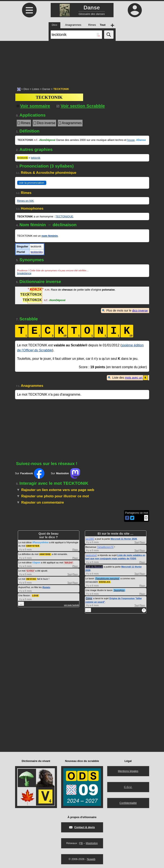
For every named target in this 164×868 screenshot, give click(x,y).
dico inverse (140, 311)
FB (81, 843)
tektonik (36, 158)
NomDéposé (47, 140)
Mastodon (92, 843)
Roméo (46, 586)
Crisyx (89, 598)
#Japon (36, 562)
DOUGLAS (104, 581)
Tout (70, 574)
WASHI (68, 562)
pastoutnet (91, 555)
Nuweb (91, 859)
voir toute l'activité (71, 604)
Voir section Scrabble (81, 106)
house (131, 140)
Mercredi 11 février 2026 (124, 539)
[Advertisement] (82, 62)
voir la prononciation (32, 183)
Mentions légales (128, 771)
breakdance (24, 273)
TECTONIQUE (64, 216)
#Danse (141, 140)
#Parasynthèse (40, 542)
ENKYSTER (33, 545)
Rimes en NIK (26, 201)
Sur (30, 473)
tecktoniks (37, 252)
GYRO (30, 570)
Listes (36, 89)
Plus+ (75, 549)
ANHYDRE (45, 554)
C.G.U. (128, 787)
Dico (26, 89)
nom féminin (50, 236)
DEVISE (31, 578)
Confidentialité (128, 802)
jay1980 (90, 539)
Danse (46, 89)
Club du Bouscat (94, 567)
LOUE (35, 594)
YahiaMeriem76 (105, 547)
